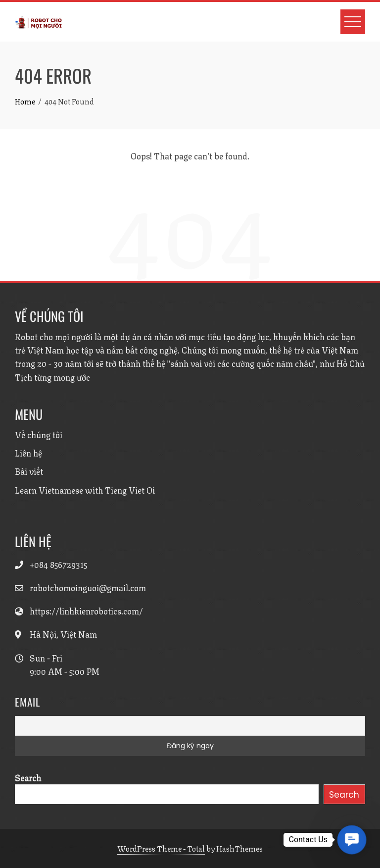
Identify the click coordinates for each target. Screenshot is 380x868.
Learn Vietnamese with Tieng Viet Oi (85, 490)
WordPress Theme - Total (161, 848)
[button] (352, 840)
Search (28, 777)
